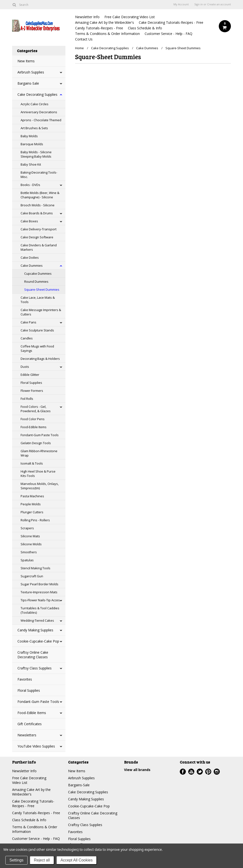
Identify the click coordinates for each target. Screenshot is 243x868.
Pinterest (208, 772)
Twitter (200, 772)
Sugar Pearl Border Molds (39, 584)
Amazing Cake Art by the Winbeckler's (105, 22)
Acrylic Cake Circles (35, 104)
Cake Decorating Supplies (37, 94)
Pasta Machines (32, 496)
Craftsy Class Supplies (35, 668)
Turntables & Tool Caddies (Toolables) (40, 610)
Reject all (42, 860)
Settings (16, 860)
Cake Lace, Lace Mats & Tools (38, 300)
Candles (27, 338)
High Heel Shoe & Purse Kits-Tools (38, 474)
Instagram (217, 772)
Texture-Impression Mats (39, 592)
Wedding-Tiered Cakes (37, 620)
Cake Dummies (32, 265)
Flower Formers (32, 391)
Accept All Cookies (77, 860)
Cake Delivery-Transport (39, 229)
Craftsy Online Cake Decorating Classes (33, 655)
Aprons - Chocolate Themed (41, 120)
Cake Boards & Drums (37, 213)
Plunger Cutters (32, 512)
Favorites (25, 679)
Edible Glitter (30, 375)
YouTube (191, 772)
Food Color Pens (33, 419)
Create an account (219, 4)
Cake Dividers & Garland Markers (39, 247)
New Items (26, 61)
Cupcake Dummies (38, 273)
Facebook (183, 772)
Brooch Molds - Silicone (38, 205)
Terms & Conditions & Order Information (107, 34)
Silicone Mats (30, 536)
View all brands (137, 770)
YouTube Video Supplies (36, 746)
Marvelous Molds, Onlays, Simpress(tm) (40, 486)
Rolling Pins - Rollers (35, 520)
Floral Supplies (31, 383)
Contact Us (84, 39)
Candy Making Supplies (35, 630)
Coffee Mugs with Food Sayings (37, 348)
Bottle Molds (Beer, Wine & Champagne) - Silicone (40, 195)
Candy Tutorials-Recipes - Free (99, 28)
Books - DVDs (30, 185)
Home (79, 48)
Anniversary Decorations (39, 112)
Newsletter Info (87, 17)
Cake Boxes (29, 221)
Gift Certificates (30, 724)
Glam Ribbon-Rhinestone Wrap (39, 453)
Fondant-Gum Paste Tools (40, 435)
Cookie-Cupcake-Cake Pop (38, 641)
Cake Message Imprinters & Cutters (41, 312)
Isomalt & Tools (32, 463)
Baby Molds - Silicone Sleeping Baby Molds (36, 154)
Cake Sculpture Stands (37, 330)
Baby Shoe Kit (31, 164)
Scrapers (27, 528)
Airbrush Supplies (31, 72)
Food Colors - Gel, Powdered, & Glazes (36, 409)
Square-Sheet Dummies (42, 289)
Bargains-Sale (28, 83)
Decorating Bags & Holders (40, 359)
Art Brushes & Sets (34, 128)
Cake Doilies (30, 257)
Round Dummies (36, 281)
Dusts (25, 367)
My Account (181, 4)
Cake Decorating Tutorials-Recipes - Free (171, 22)
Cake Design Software (37, 237)
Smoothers (29, 552)
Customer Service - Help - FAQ (169, 34)
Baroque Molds (32, 144)
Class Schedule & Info (145, 28)
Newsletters (27, 735)
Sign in (199, 4)
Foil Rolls (27, 399)
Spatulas (27, 560)
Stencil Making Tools (35, 568)
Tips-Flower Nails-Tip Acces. (41, 600)
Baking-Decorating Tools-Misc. (39, 175)
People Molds (31, 504)
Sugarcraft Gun (32, 576)
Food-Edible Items (34, 427)
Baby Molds (29, 136)
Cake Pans (28, 322)
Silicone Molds (31, 544)
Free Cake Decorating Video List (130, 17)
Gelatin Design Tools (36, 443)
